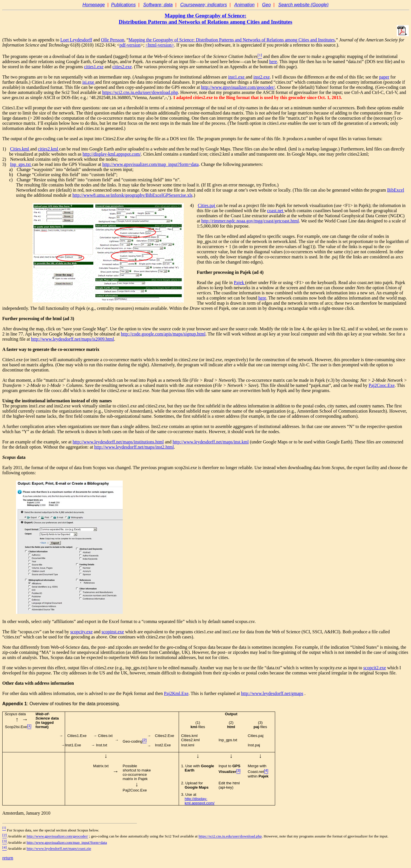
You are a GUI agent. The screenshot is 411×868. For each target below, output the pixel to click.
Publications (123, 5)
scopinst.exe (113, 632)
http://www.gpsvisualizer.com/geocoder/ (57, 836)
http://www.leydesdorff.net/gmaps (272, 693)
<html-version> (160, 45)
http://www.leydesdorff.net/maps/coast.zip (59, 849)
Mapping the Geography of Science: (205, 16)
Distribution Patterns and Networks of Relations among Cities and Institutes (205, 22)
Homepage (94, 5)
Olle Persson (113, 40)
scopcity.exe (81, 632)
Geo (266, 5)
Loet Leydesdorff (76, 40)
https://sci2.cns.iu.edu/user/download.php (140, 92)
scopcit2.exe (375, 668)
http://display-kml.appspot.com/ (200, 801)
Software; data (158, 5)
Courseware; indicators (204, 5)
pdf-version (130, 45)
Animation (244, 5)
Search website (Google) (303, 5)
